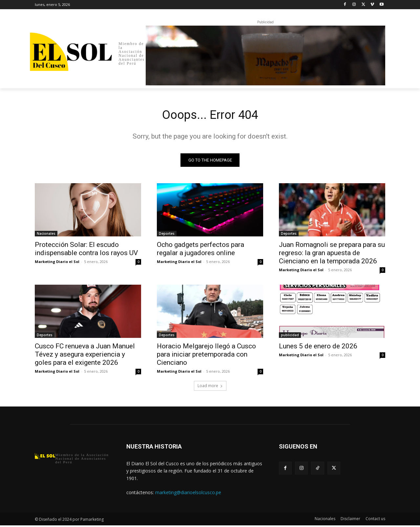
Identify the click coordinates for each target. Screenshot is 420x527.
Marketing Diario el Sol (57, 263)
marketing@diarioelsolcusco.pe (188, 494)
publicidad (290, 337)
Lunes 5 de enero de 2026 (318, 348)
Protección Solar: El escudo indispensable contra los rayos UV (86, 250)
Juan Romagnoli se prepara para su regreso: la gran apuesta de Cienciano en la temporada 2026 (332, 254)
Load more (210, 387)
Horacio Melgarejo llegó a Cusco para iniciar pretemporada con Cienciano (206, 356)
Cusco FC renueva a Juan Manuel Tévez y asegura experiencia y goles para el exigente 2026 (85, 356)
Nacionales (46, 235)
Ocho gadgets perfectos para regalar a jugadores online (200, 250)
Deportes (167, 235)
